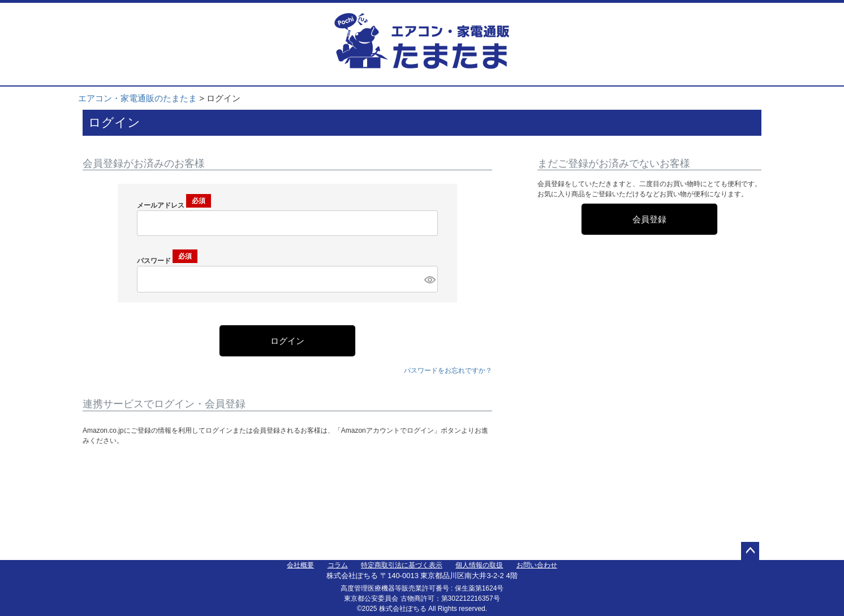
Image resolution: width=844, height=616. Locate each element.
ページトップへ (750, 551)
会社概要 (300, 565)
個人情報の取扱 (479, 565)
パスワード (167, 261)
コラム (338, 565)
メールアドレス (174, 205)
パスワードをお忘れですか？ (448, 371)
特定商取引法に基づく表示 (402, 565)
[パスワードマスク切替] (429, 279)
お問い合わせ (537, 565)
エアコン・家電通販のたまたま (137, 98)
